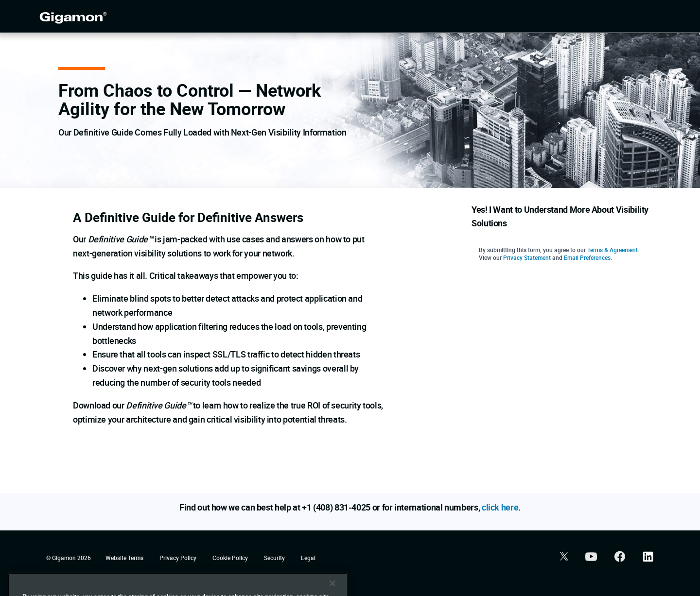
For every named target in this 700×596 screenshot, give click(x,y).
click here (500, 507)
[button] (563, 557)
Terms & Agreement (612, 250)
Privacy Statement (527, 257)
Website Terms (125, 558)
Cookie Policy (231, 558)
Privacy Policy (179, 558)
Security (275, 558)
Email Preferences (587, 257)
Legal (308, 558)
